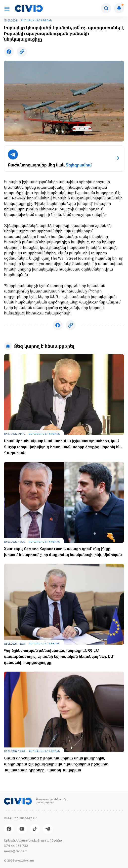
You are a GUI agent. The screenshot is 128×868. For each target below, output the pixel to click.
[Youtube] (22, 829)
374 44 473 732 (16, 846)
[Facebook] (9, 829)
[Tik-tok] (35, 829)
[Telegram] (48, 829)
